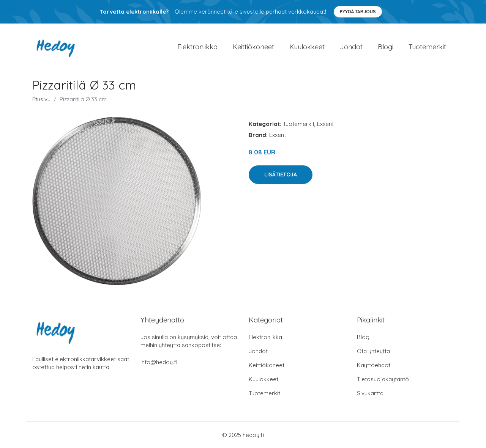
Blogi (386, 47)
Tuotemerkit (427, 47)
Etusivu (41, 99)
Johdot (351, 47)
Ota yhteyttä (373, 351)
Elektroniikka (197, 47)
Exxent (325, 124)
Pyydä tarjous (358, 12)
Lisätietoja (281, 174)
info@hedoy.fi (159, 362)
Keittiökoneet (253, 47)
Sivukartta (370, 393)
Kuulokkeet (307, 47)
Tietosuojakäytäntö (383, 379)
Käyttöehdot (374, 365)
